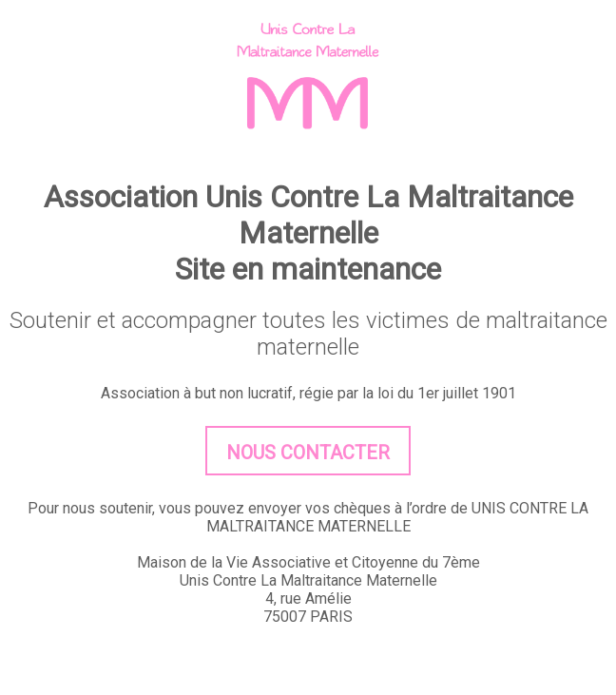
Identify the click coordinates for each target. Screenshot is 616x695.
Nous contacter (308, 453)
